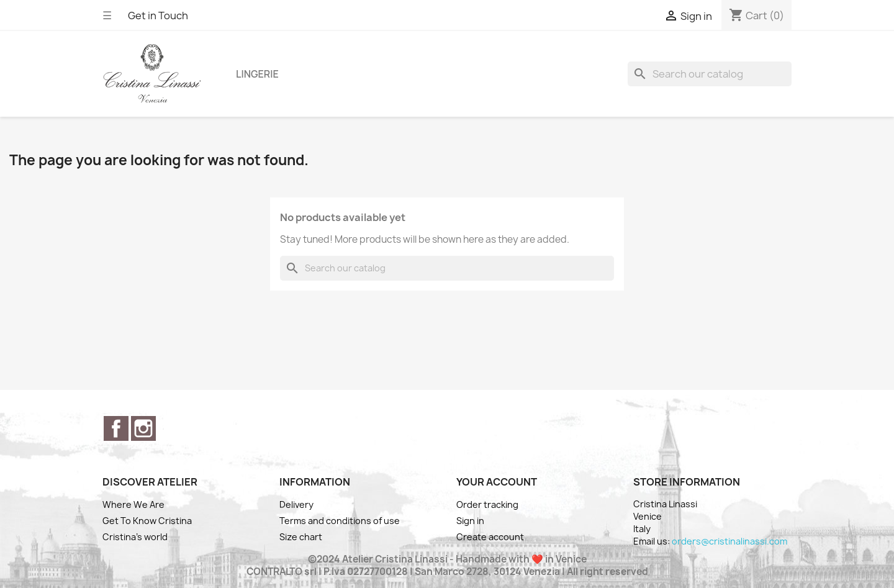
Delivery (296, 504)
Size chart (301, 537)
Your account (497, 482)
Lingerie (257, 74)
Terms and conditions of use (340, 521)
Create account (490, 537)
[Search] (710, 74)
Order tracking (487, 504)
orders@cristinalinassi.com (729, 541)
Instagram (143, 428)
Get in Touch (158, 16)
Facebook (116, 428)
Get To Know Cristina (147, 521)
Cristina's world (135, 537)
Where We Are (133, 504)
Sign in (470, 521)
